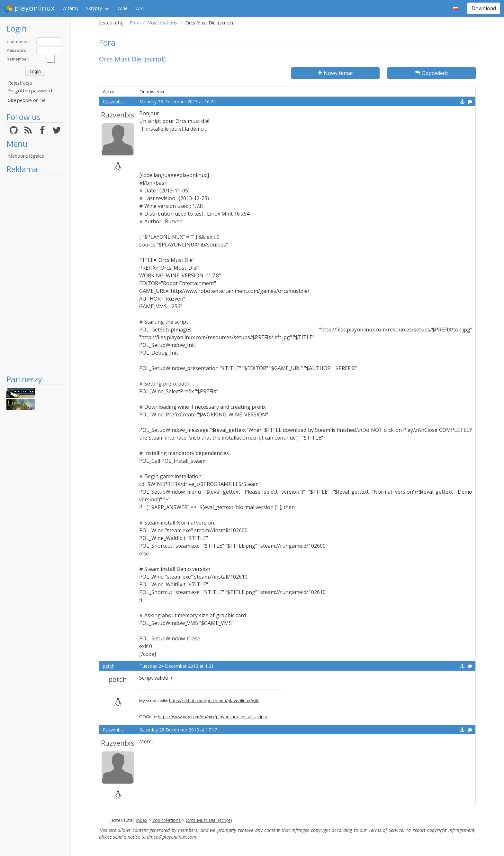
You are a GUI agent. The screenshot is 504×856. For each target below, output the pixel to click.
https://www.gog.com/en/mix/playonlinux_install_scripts (212, 717)
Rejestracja (20, 83)
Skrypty (94, 8)
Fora (135, 23)
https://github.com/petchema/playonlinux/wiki (214, 701)
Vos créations (163, 23)
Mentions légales (26, 156)
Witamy (70, 8)
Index (142, 820)
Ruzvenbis (113, 102)
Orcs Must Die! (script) (209, 820)
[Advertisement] (35, 274)
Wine (122, 8)
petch (109, 666)
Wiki (139, 8)
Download (484, 8)
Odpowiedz (432, 73)
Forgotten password (30, 91)
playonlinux (29, 8)
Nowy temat (335, 73)
